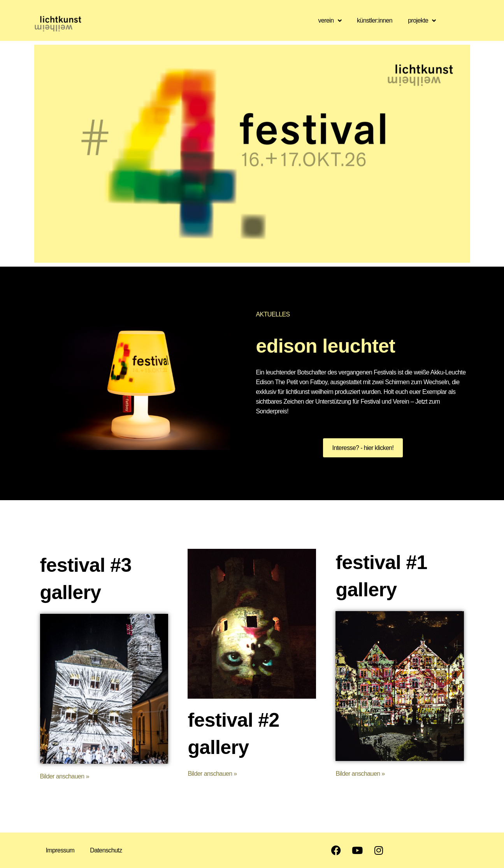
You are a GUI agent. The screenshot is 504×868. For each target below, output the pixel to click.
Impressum (60, 850)
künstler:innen (375, 20)
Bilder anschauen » (65, 776)
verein (330, 21)
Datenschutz (106, 850)
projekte (422, 21)
